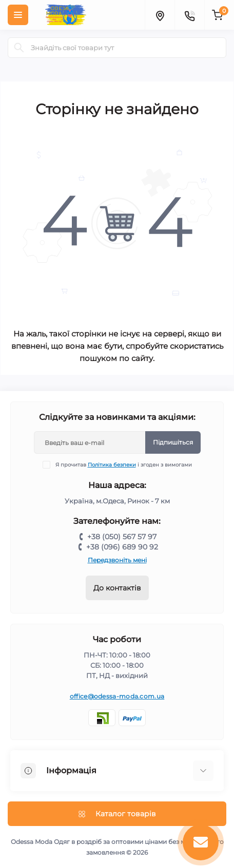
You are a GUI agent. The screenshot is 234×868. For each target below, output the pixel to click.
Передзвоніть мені (117, 560)
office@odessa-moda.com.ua (117, 696)
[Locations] (160, 15)
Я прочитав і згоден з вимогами (124, 465)
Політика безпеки (112, 465)
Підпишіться (173, 442)
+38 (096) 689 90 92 (122, 547)
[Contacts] (189, 15)
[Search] (19, 48)
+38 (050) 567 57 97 (122, 537)
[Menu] (18, 15)
